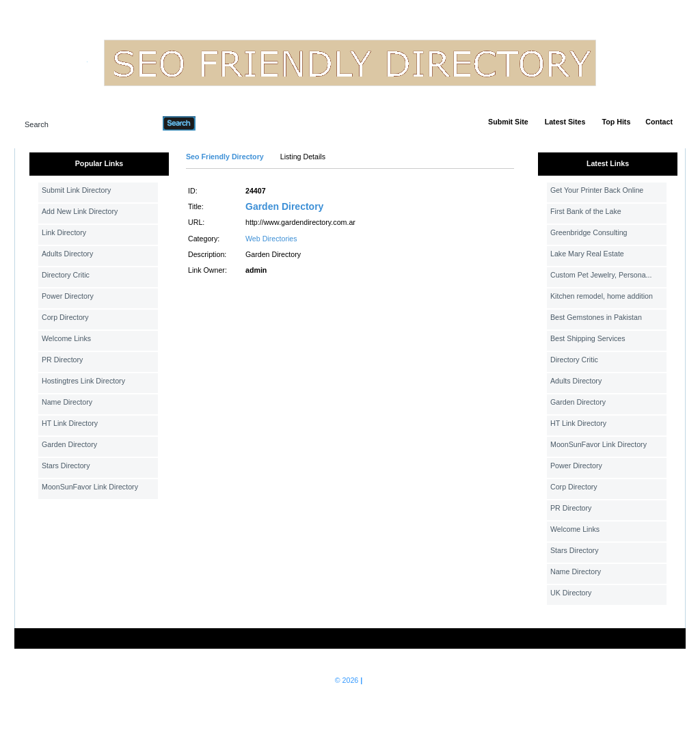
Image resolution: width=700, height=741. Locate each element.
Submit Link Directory (76, 190)
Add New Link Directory (80, 211)
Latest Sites (565, 122)
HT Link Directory (70, 423)
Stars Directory (66, 466)
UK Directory (571, 593)
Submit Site (508, 122)
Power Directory (68, 296)
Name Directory (67, 402)
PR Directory (62, 360)
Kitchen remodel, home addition (602, 296)
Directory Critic (66, 275)
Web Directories (271, 239)
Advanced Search (231, 123)
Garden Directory (69, 444)
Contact (659, 122)
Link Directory (64, 232)
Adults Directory (67, 254)
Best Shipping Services (588, 338)
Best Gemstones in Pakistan (596, 317)
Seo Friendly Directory (225, 157)
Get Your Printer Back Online (597, 190)
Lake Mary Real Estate (587, 254)
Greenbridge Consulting (589, 232)
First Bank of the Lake (586, 211)
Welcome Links (66, 338)
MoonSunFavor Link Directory (90, 487)
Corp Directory (65, 317)
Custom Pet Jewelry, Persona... (601, 275)
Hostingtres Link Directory (83, 381)
